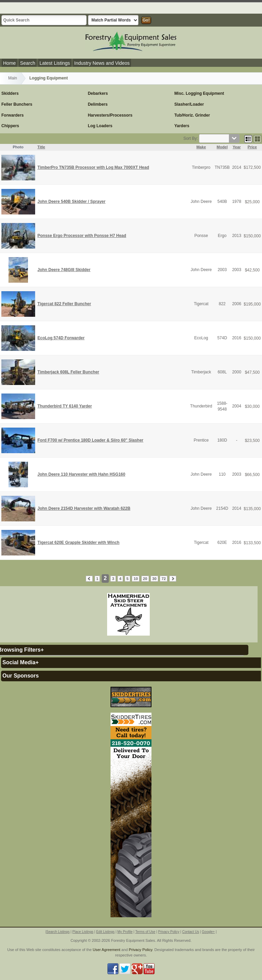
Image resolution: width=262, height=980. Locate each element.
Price (252, 147)
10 (136, 579)
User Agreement (107, 950)
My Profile (125, 932)
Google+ (208, 932)
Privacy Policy (169, 932)
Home (9, 63)
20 (145, 579)
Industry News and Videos (102, 63)
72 (164, 579)
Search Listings (58, 932)
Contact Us (191, 932)
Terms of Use (145, 932)
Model (222, 147)
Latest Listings (55, 63)
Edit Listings (105, 932)
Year (237, 147)
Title (41, 147)
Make (201, 147)
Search (28, 63)
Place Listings (83, 932)
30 (154, 579)
